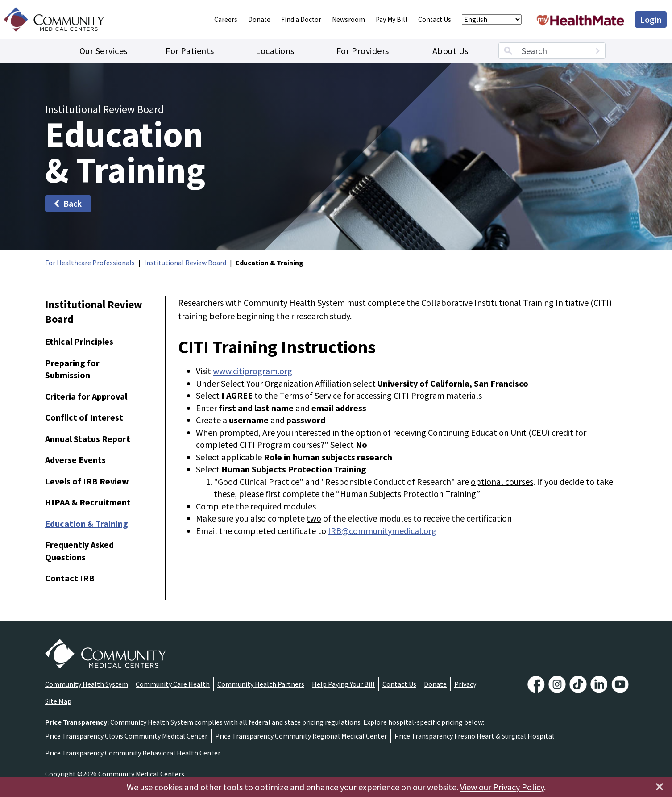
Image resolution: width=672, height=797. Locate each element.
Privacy (465, 684)
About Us (450, 51)
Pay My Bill (392, 19)
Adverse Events (75, 460)
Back (67, 203)
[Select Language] (492, 19)
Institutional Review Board (185, 263)
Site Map (58, 701)
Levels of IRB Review (87, 481)
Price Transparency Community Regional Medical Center (301, 736)
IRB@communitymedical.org (382, 531)
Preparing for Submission (72, 369)
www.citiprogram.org (253, 371)
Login (651, 19)
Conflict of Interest (84, 417)
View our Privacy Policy (502, 787)
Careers (226, 19)
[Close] (660, 787)
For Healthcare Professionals (90, 263)
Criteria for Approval (86, 396)
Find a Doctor (301, 19)
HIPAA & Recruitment (88, 502)
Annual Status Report (88, 439)
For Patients (190, 51)
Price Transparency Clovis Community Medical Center (126, 736)
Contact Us (435, 19)
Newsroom (348, 19)
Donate (259, 19)
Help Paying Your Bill (343, 684)
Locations (275, 51)
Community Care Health (173, 684)
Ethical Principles (79, 341)
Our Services (104, 51)
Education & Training (87, 524)
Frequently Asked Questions (79, 551)
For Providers (363, 51)
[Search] (597, 51)
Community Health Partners (261, 684)
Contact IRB (70, 578)
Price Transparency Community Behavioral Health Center (133, 753)
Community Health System (87, 684)
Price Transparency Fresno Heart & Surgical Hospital (474, 736)
